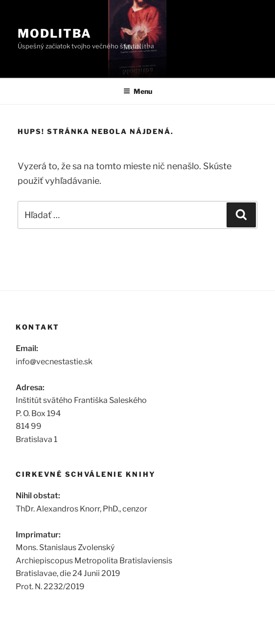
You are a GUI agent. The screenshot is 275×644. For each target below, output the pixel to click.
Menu (138, 91)
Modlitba (55, 33)
